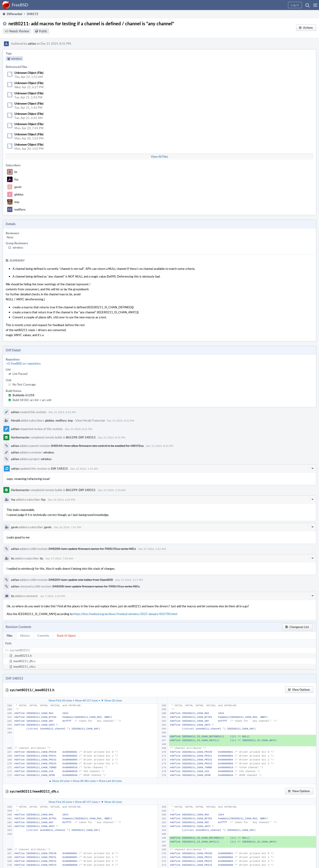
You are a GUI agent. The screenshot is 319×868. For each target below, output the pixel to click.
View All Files (159, 157)
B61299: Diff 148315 (81, 490)
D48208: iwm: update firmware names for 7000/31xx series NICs (92, 549)
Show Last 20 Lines (110, 781)
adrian (32, 44)
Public (43, 31)
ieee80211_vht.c (25, 667)
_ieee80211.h (23, 656)
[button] (315, 5)
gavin (18, 187)
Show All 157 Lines (86, 700)
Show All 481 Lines (84, 781)
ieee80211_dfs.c (24, 661)
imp (17, 202)
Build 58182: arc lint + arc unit (32, 400)
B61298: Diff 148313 (81, 437)
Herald (15, 420)
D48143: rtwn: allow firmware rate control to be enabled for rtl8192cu (97, 446)
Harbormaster (20, 437)
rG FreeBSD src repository (24, 363)
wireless (18, 247)
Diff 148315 (59, 469)
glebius (19, 194)
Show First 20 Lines (60, 700)
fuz (16, 179)
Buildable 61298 (23, 395)
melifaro (20, 209)
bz (16, 172)
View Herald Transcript (90, 420)
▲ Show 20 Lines (59, 781)
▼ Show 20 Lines (111, 700)
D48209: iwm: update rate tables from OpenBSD (81, 580)
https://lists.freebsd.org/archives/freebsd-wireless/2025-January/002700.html (125, 614)
